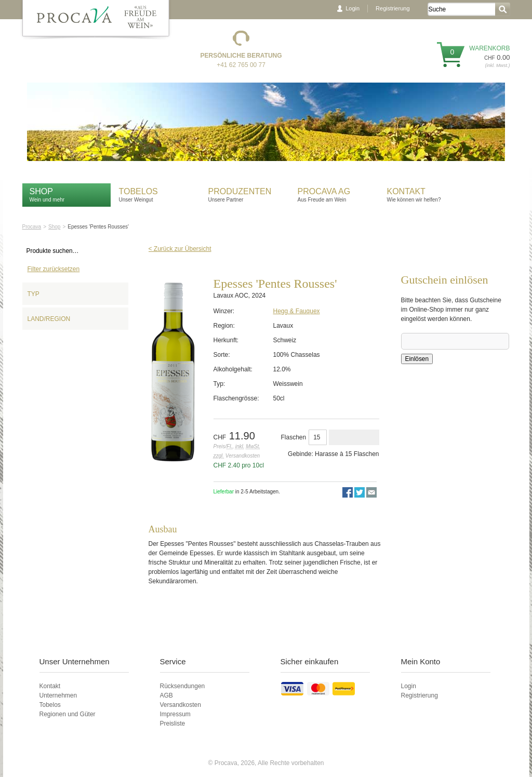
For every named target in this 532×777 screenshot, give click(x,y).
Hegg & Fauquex (297, 311)
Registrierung (393, 8)
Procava (32, 227)
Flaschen (294, 437)
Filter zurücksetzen (54, 269)
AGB (167, 695)
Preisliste (173, 724)
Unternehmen (58, 695)
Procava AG (324, 191)
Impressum (175, 714)
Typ (34, 294)
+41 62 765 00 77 (241, 65)
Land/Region (49, 319)
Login (353, 8)
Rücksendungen (183, 686)
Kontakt (408, 191)
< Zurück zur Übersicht (180, 249)
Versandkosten (181, 705)
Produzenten (240, 191)
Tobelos (138, 191)
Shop (41, 191)
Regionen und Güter (68, 714)
